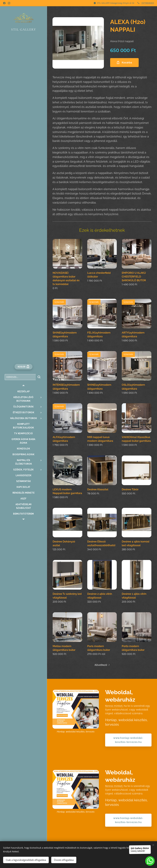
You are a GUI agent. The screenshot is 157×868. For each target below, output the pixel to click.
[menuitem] (24, 392)
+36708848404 (147, 3)
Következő (101, 665)
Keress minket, (114, 706)
